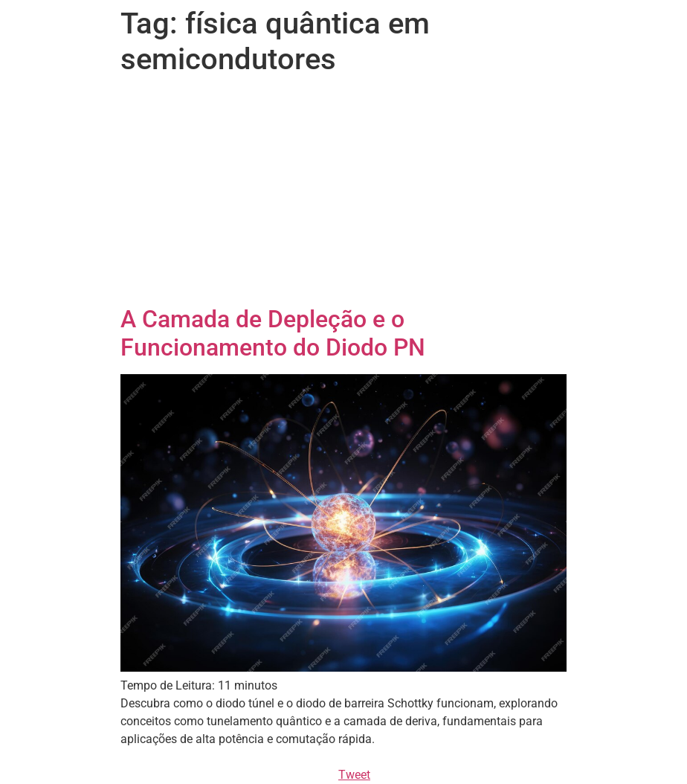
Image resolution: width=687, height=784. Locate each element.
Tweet (354, 775)
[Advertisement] (343, 193)
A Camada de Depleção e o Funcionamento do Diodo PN (273, 333)
